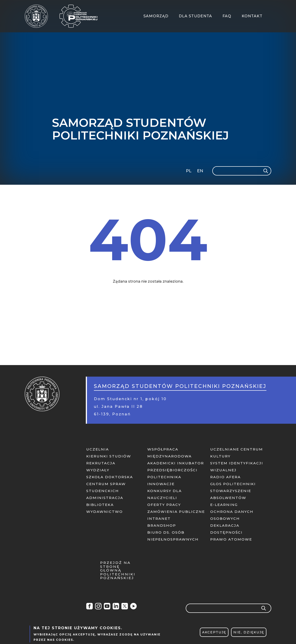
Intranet (159, 519)
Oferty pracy (164, 505)
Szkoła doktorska (110, 477)
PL (189, 171)
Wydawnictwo (105, 512)
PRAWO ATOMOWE (231, 539)
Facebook (89, 607)
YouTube (107, 607)
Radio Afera (133, 607)
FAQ (227, 16)
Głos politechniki (233, 484)
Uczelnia (98, 449)
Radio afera (225, 477)
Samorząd (156, 16)
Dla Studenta (195, 16)
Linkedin (116, 607)
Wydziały (98, 470)
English (201, 172)
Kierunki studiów (109, 456)
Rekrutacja (101, 463)
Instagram (98, 607)
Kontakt (252, 16)
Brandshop (162, 525)
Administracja (105, 498)
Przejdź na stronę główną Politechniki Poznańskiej (118, 571)
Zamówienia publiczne (176, 512)
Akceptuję (214, 634)
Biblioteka (100, 505)
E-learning (224, 505)
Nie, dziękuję (249, 634)
